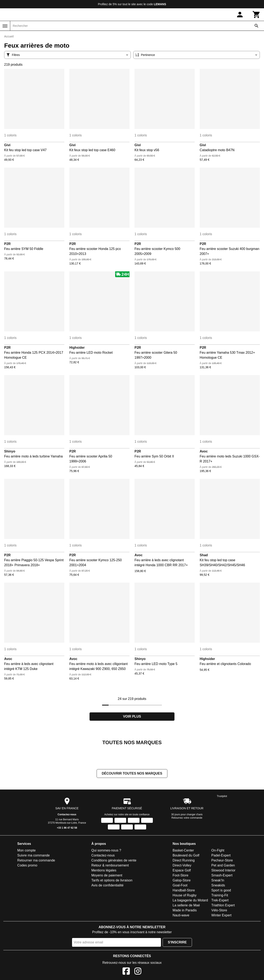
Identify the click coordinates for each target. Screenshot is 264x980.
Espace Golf (182, 871)
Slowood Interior (223, 871)
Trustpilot (222, 797)
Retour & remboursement (110, 866)
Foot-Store (181, 876)
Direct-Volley (182, 866)
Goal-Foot (180, 886)
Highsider (77, 348)
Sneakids (218, 886)
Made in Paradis (185, 911)
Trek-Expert (220, 901)
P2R (7, 244)
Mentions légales (104, 871)
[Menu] (5, 26)
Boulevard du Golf (186, 856)
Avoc (204, 451)
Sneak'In (218, 881)
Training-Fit (220, 896)
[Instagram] (138, 972)
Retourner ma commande (36, 861)
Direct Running (184, 861)
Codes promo (27, 866)
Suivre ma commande (34, 856)
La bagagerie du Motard (190, 901)
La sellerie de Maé (186, 906)
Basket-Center (183, 851)
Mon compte (26, 851)
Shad (204, 555)
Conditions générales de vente (114, 861)
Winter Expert (221, 916)
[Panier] (257, 15)
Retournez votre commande (187, 818)
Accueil (9, 36)
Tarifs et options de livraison (112, 881)
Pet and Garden (223, 866)
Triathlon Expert (223, 906)
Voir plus (132, 716)
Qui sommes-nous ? (106, 851)
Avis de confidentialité (107, 886)
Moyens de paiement (107, 876)
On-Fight (218, 851)
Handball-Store (184, 891)
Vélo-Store (219, 911)
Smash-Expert (222, 876)
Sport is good (221, 891)
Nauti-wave (181, 916)
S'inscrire (177, 943)
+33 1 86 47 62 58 (67, 828)
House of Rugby (185, 896)
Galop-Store (182, 881)
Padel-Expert (221, 856)
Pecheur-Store (222, 861)
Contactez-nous (67, 815)
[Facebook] (126, 972)
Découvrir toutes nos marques (132, 774)
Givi (7, 145)
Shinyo (10, 451)
